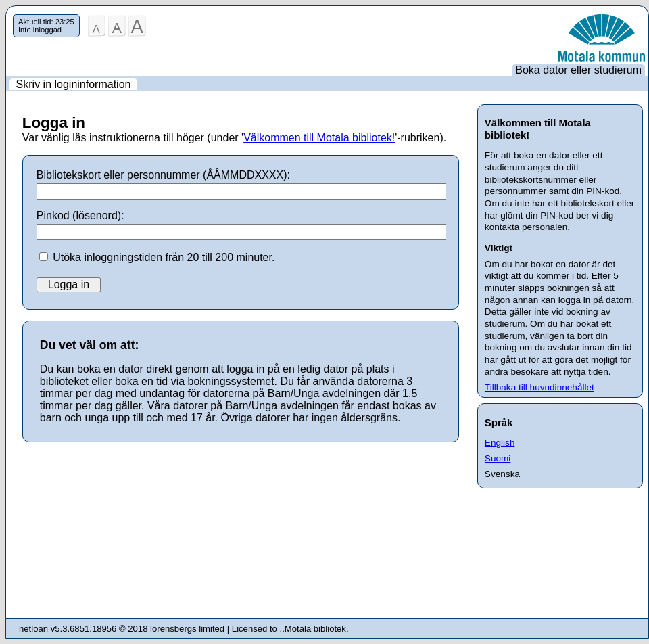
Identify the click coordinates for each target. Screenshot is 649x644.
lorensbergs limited (187, 629)
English (500, 443)
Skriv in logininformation (74, 84)
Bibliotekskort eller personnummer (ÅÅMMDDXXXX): (163, 175)
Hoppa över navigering (6, 15)
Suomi (498, 458)
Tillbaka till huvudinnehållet (539, 387)
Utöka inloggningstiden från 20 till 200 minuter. (164, 257)
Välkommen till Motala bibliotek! (319, 138)
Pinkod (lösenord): (80, 215)
